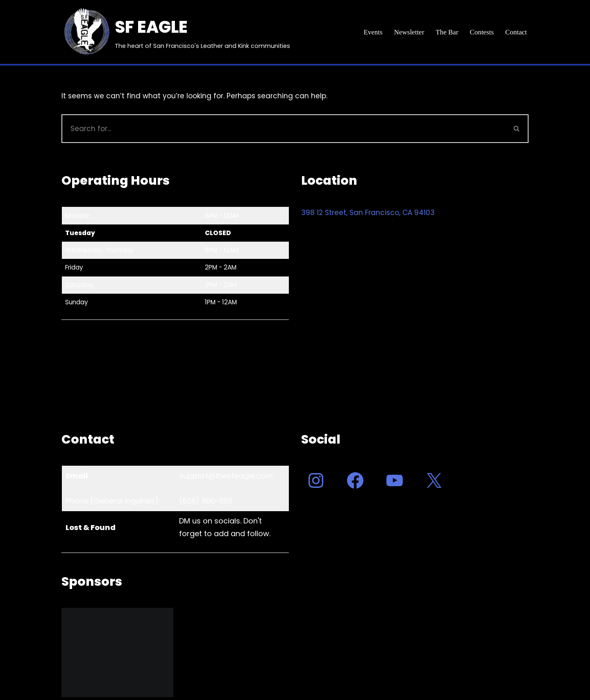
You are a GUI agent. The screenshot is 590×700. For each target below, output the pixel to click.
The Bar (447, 32)
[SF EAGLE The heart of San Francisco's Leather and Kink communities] (176, 32)
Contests (482, 32)
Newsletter (409, 32)
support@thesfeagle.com (226, 476)
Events (373, 32)
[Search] (283, 129)
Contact (516, 32)
